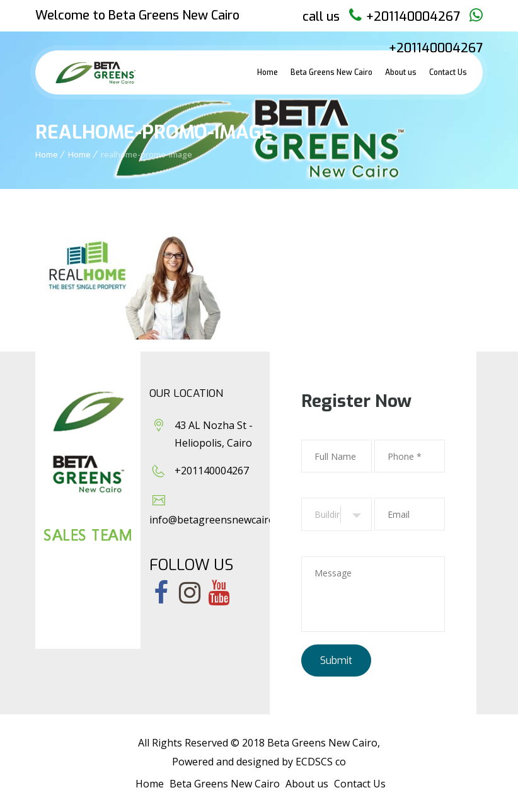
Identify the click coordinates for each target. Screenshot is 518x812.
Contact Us (448, 72)
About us (401, 72)
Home (268, 72)
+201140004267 (413, 17)
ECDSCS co (321, 762)
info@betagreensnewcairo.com (223, 520)
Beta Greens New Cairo (331, 72)
